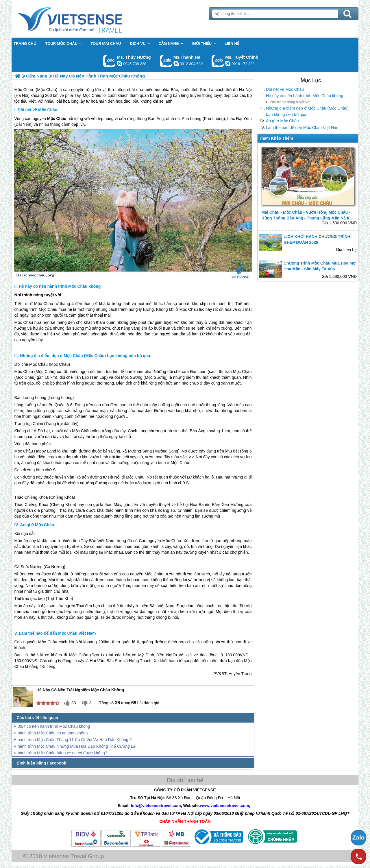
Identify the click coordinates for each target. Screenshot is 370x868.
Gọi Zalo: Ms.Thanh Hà (166, 61)
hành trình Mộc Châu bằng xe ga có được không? (62, 753)
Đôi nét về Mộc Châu (285, 89)
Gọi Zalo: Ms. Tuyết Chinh (218, 61)
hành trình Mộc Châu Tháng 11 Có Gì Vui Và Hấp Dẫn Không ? (75, 740)
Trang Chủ (84, 19)
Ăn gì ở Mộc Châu (282, 121)
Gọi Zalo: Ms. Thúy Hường (109, 61)
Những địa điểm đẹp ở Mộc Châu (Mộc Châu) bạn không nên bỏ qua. (307, 111)
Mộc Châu (48, 309)
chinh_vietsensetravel (228, 64)
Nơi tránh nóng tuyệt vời (290, 102)
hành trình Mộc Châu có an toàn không (53, 733)
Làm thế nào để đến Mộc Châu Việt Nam (303, 128)
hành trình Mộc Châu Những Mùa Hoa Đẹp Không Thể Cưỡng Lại (77, 746)
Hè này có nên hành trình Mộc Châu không (305, 96)
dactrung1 (119, 64)
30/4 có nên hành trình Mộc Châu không (54, 726)
